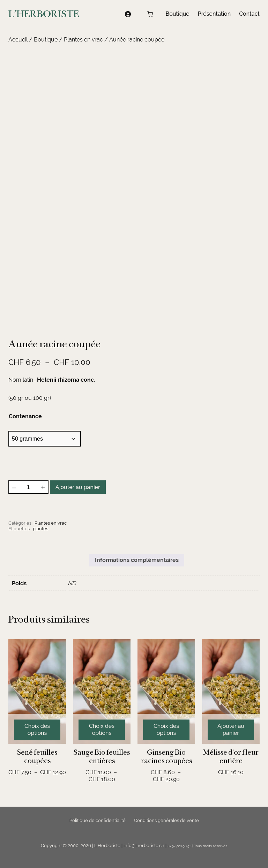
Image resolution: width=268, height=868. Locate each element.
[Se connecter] (128, 14)
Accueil (18, 40)
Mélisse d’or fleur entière (231, 756)
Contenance (25, 416)
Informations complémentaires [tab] (137, 560)
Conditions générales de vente (166, 820)
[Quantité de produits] (28, 487)
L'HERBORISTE (44, 14)
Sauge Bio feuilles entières (102, 756)
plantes (40, 529)
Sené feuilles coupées (37, 756)
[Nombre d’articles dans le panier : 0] (150, 14)
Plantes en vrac (83, 40)
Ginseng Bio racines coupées (166, 756)
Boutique (46, 40)
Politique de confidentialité (98, 820)
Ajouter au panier (78, 487)
